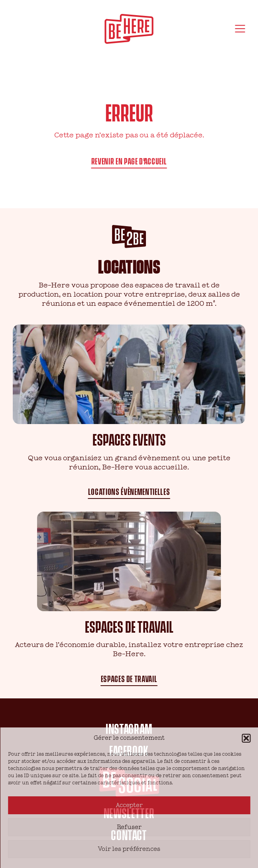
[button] (246, 738)
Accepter (129, 805)
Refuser (129, 827)
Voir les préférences (129, 849)
